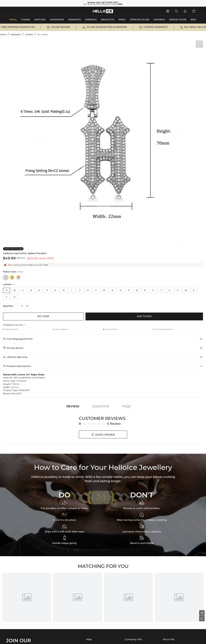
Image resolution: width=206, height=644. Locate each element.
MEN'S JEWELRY (19, 11)
